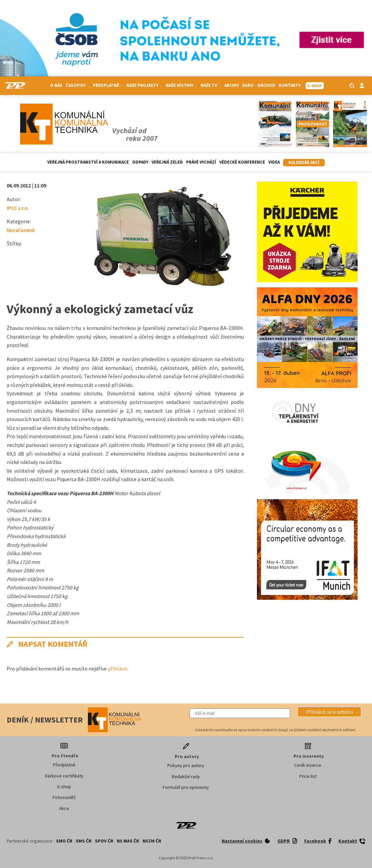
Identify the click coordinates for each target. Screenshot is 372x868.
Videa (274, 162)
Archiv (232, 85)
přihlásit (118, 669)
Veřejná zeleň (167, 162)
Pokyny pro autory (186, 765)
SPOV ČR (104, 841)
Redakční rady (186, 776)
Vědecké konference (242, 162)
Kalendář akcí (304, 162)
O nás (56, 85)
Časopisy (78, 85)
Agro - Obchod (259, 85)
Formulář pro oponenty (186, 787)
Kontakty (290, 85)
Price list (308, 776)
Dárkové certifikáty (64, 776)
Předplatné (108, 85)
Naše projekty (144, 85)
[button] (329, 712)
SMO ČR (64, 841)
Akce (64, 808)
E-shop (64, 787)
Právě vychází (201, 162)
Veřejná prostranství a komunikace (88, 162)
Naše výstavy (181, 85)
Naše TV (211, 85)
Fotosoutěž (64, 797)
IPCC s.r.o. (18, 208)
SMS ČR (84, 841)
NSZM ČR (152, 841)
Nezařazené (21, 230)
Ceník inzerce (308, 765)
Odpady (140, 162)
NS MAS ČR (128, 841)
